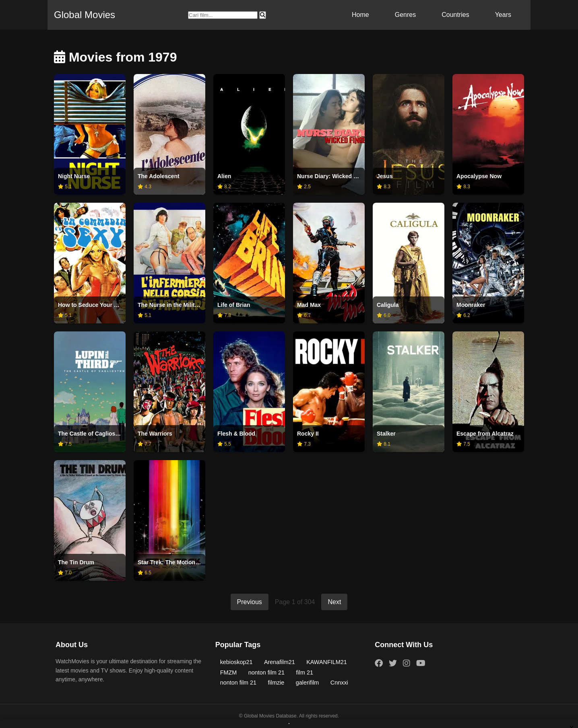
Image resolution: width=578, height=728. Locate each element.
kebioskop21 (236, 662)
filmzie (276, 683)
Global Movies (85, 15)
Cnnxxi (339, 683)
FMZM (229, 672)
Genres (405, 15)
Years (503, 15)
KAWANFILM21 (327, 662)
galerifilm (308, 683)
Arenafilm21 (280, 662)
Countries (455, 15)
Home (360, 15)
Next (334, 602)
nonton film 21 (266, 672)
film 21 (305, 672)
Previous (250, 602)
